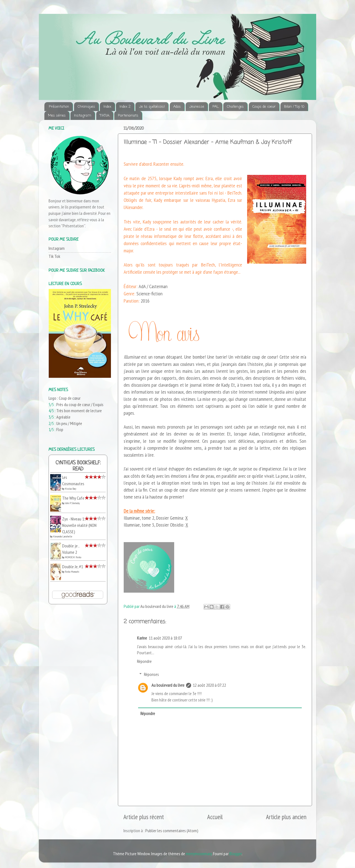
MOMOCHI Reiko (73, 557)
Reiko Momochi (72, 572)
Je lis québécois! (152, 107)
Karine (142, 638)
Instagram (83, 116)
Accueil (215, 817)
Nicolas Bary (71, 489)
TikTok (105, 116)
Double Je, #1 (73, 567)
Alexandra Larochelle (63, 536)
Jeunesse (197, 107)
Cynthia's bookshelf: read (78, 466)
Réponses (151, 674)
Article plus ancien (286, 817)
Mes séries (57, 116)
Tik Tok (54, 256)
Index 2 (125, 107)
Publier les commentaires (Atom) (172, 831)
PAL (215, 107)
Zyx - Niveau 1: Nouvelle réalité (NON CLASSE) (79, 525)
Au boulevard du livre (168, 685)
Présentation (59, 107)
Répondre (144, 661)
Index (107, 107)
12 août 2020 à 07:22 (209, 685)
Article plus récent (144, 817)
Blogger (235, 854)
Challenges (235, 107)
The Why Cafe (73, 498)
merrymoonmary (199, 854)
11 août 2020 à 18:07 (165, 638)
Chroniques (86, 107)
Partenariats (128, 116)
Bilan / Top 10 (294, 107)
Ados (177, 107)
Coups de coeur (264, 107)
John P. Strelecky (72, 503)
